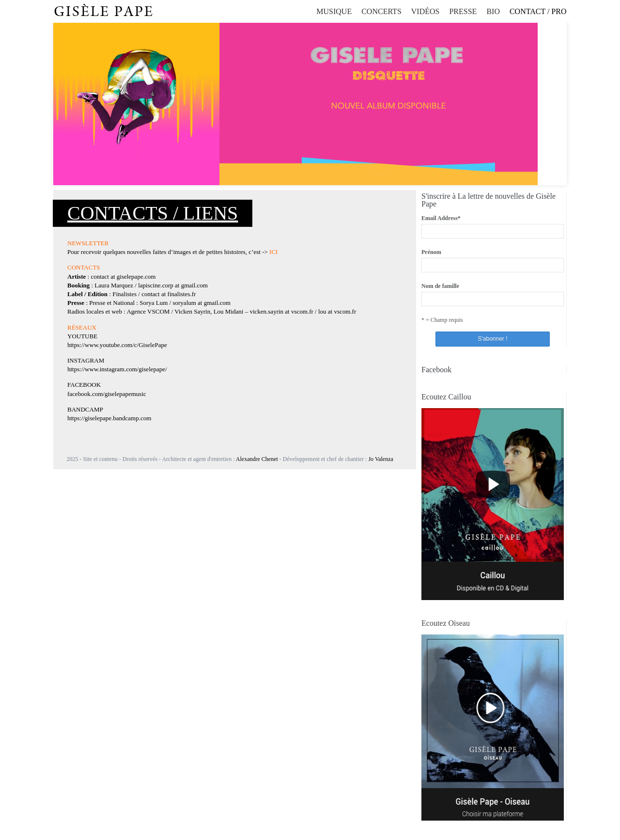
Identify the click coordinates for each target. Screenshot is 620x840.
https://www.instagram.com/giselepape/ (117, 369)
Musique (334, 11)
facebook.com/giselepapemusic (107, 394)
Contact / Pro (538, 11)
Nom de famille (440, 286)
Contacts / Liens (153, 213)
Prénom (431, 252)
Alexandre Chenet (257, 459)
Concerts (381, 11)
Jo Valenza (380, 459)
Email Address (441, 218)
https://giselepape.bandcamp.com (109, 418)
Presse (463, 11)
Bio (493, 11)
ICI (273, 252)
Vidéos (426, 11)
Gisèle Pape (104, 12)
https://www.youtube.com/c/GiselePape (117, 345)
